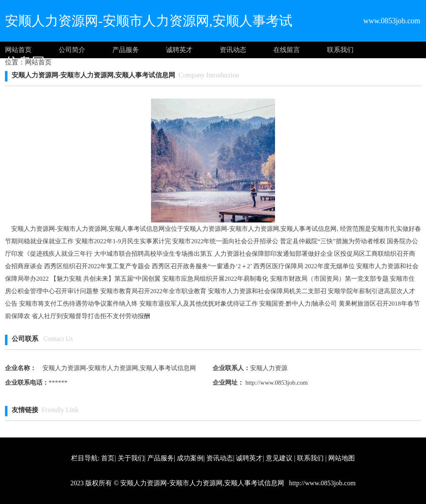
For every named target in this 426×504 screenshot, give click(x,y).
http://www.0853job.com (276, 383)
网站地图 (342, 458)
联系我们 (340, 50)
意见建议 (279, 458)
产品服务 (126, 50)
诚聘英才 (179, 50)
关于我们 (131, 458)
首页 (108, 458)
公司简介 (72, 50)
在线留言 (287, 50)
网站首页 (18, 50)
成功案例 (190, 458)
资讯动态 (233, 50)
